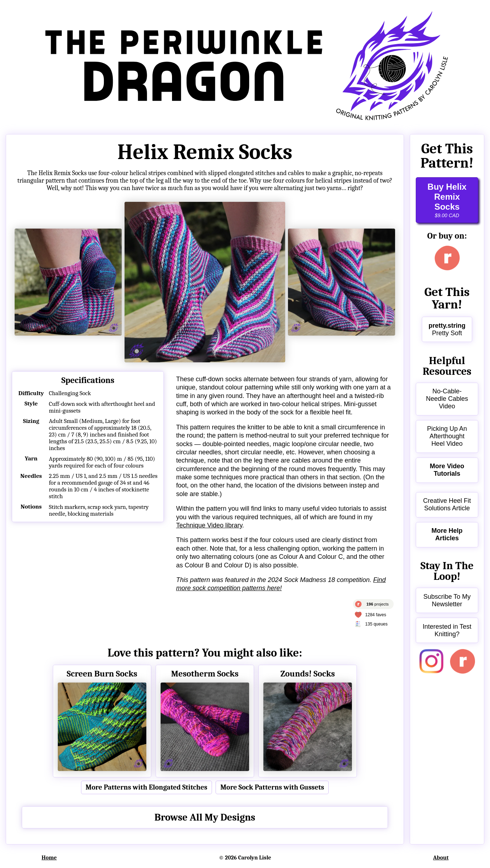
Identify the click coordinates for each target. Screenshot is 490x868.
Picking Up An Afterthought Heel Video (447, 436)
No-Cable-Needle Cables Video (447, 399)
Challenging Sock (70, 393)
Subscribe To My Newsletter (447, 600)
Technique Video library (209, 525)
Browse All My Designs (205, 817)
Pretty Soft (447, 329)
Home (49, 858)
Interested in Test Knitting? (447, 630)
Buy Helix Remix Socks (447, 200)
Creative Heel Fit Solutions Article (447, 504)
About (441, 858)
